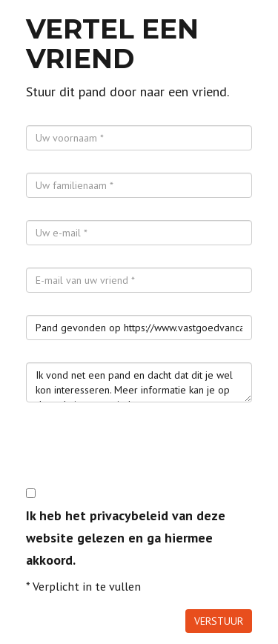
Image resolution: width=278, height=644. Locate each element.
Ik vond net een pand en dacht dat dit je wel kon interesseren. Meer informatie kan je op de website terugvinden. (139, 382)
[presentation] (139, 454)
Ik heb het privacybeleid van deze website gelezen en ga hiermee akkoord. (126, 538)
